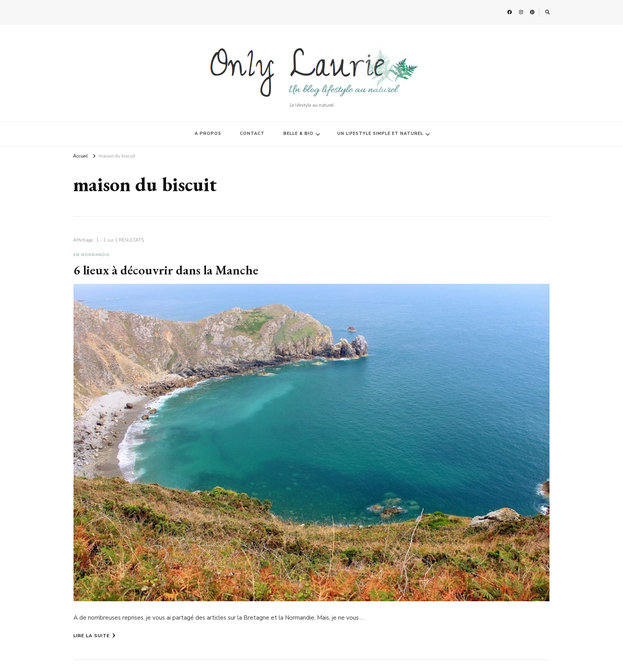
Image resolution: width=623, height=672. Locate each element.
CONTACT (252, 134)
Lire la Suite (95, 636)
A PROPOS (208, 134)
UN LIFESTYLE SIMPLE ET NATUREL (380, 134)
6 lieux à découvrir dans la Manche (166, 270)
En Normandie (92, 255)
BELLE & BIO (298, 134)
